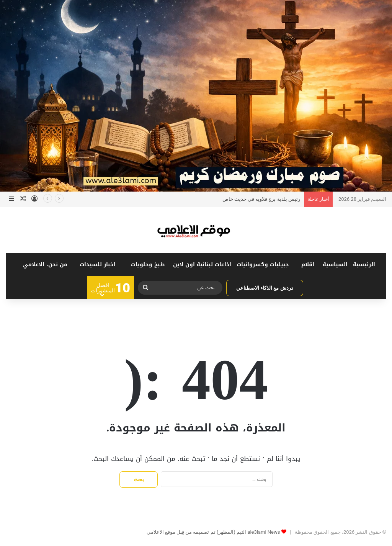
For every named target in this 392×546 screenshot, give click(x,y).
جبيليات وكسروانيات (263, 265)
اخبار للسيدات (98, 265)
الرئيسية (364, 265)
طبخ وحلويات (148, 265)
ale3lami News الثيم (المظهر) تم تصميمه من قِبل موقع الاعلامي (213, 532)
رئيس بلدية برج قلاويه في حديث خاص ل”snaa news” (245, 199)
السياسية (335, 265)
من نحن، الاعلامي (45, 265)
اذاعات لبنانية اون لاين (202, 265)
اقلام (308, 265)
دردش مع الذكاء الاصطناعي (265, 288)
